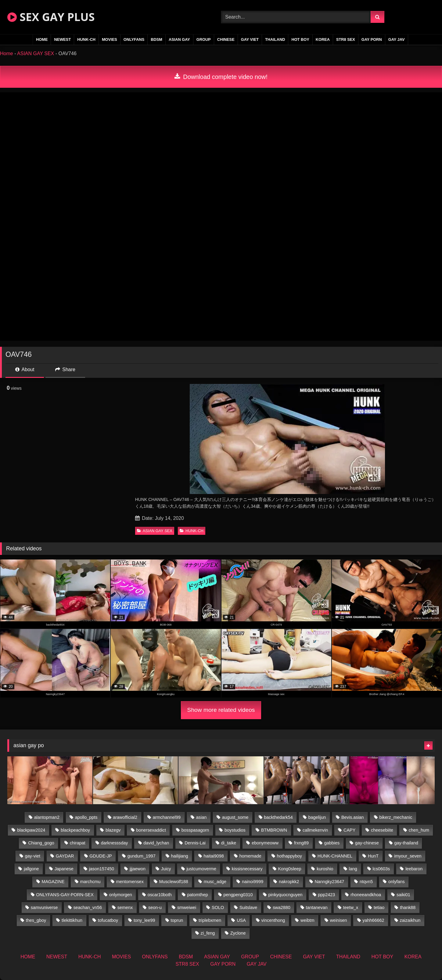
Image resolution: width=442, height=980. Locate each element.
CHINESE (226, 39)
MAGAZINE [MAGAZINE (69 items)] (53, 882)
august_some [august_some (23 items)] (235, 817)
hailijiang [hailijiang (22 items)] (180, 856)
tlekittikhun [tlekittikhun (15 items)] (72, 920)
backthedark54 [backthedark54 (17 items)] (278, 817)
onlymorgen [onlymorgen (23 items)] (121, 895)
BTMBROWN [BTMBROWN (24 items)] (274, 830)
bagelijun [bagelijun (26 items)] (317, 817)
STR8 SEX (346, 39)
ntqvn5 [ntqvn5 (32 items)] (366, 882)
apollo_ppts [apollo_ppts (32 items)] (86, 817)
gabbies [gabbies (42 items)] (332, 843)
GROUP (204, 39)
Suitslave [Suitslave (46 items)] (248, 907)
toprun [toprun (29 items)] (177, 920)
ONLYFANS (134, 39)
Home (7, 53)
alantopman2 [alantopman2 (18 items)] (47, 817)
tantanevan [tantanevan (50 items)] (317, 907)
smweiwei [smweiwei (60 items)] (187, 907)
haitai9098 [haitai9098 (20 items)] (214, 856)
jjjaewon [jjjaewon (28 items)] (138, 869)
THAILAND (275, 39)
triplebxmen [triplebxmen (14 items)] (210, 920)
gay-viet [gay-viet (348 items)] (33, 856)
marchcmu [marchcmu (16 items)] (90, 882)
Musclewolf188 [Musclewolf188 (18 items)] (174, 882)
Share (65, 369)
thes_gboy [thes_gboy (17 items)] (36, 920)
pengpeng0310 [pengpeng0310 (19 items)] (238, 895)
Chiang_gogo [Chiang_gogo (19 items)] (41, 843)
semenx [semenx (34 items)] (125, 907)
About (25, 369)
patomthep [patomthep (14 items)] (198, 895)
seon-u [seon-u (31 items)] (155, 907)
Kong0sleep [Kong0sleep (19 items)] (289, 869)
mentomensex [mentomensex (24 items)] (130, 882)
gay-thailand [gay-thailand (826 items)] (406, 843)
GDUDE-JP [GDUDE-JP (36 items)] (101, 856)
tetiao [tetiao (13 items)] (379, 907)
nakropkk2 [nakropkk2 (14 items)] (289, 882)
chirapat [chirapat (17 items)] (78, 843)
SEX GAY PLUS (51, 17)
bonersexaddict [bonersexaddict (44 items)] (151, 830)
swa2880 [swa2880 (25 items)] (282, 907)
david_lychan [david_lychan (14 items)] (156, 843)
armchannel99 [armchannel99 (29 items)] (167, 817)
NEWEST (62, 39)
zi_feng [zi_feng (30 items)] (208, 933)
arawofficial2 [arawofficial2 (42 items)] (125, 817)
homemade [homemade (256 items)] (250, 856)
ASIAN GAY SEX (36, 53)
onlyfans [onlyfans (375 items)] (397, 882)
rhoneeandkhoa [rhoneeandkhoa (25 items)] (366, 895)
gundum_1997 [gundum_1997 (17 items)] (142, 856)
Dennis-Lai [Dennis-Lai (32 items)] (195, 843)
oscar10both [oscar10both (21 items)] (160, 895)
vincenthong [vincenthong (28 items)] (273, 920)
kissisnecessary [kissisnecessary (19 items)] (247, 869)
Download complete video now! (221, 77)
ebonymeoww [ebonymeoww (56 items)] (265, 843)
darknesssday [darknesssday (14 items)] (115, 843)
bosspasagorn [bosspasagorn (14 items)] (195, 830)
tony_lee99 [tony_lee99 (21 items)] (144, 920)
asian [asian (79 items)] (201, 817)
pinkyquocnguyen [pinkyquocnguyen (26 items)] (285, 895)
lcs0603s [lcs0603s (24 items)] (381, 869)
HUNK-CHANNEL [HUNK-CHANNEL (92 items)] (335, 856)
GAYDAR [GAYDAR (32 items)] (65, 856)
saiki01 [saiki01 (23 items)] (403, 895)
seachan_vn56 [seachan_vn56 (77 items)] (88, 907)
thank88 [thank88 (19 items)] (408, 907)
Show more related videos (221, 710)
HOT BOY (300, 39)
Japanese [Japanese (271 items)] (64, 869)
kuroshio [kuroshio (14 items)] (325, 869)
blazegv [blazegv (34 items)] (113, 830)
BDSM (156, 39)
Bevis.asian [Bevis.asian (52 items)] (353, 817)
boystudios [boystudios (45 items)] (235, 830)
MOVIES (110, 39)
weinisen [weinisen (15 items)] (338, 920)
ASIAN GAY (179, 39)
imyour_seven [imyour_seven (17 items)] (408, 856)
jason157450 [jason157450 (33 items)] (102, 869)
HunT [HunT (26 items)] (373, 856)
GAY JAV (397, 39)
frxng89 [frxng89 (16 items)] (301, 843)
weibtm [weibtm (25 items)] (307, 920)
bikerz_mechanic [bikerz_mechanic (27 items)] (396, 817)
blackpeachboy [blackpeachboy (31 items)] (75, 830)
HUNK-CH (86, 39)
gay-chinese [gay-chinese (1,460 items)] (367, 843)
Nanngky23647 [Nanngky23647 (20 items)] (329, 882)
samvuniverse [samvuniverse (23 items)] (44, 907)
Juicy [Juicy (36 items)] (166, 869)
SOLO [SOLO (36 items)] (218, 907)
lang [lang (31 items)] (353, 869)
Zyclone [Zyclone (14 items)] (238, 933)
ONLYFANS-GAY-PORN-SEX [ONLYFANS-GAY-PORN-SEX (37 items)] (65, 895)
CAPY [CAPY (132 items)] (349, 830)
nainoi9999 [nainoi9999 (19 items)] (253, 882)
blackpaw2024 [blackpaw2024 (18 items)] (31, 830)
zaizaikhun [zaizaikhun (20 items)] (410, 920)
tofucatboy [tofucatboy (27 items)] (108, 920)
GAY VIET (250, 39)
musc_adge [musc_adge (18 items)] (215, 882)
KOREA (323, 39)
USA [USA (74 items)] (241, 920)
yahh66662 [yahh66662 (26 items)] (373, 920)
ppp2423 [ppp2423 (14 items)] (326, 895)
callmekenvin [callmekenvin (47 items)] (315, 830)
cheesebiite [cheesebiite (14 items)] (382, 830)
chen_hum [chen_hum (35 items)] (419, 830)
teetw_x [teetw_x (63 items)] (351, 907)
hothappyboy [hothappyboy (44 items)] (289, 856)
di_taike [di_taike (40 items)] (229, 843)
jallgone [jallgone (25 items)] (31, 869)
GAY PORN (372, 39)
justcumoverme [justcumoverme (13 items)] (201, 869)
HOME (42, 39)
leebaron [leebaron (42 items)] (414, 869)
